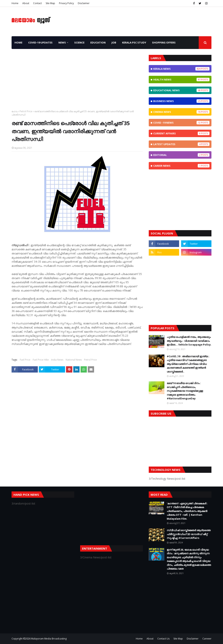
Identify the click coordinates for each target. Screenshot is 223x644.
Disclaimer (84, 3)
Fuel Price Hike (41, 360)
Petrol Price (26, 111)
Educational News (181, 90)
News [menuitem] (62, 43)
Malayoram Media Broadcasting (49, 639)
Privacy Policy (66, 3)
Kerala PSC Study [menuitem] (134, 43)
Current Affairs (181, 133)
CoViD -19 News (181, 123)
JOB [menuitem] (114, 43)
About (26, 3)
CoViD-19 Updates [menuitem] (40, 43)
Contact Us (163, 639)
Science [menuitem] (79, 43)
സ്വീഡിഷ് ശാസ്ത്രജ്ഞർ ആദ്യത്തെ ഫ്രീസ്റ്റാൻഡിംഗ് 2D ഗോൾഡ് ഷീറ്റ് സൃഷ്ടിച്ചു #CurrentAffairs (189, 534)
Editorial (181, 155)
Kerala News (181, 69)
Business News (181, 101)
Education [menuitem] (98, 43)
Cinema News (181, 112)
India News (57, 360)
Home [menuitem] (18, 43)
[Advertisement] (77, 82)
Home (15, 3)
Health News (181, 80)
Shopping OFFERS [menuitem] (164, 43)
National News (74, 360)
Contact (37, 3)
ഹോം (15, 111)
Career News (181, 166)
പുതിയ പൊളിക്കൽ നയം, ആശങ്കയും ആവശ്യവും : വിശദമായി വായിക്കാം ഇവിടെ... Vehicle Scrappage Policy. (189, 341)
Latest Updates (181, 144)
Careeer (207, 639)
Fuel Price (25, 360)
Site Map (50, 3)
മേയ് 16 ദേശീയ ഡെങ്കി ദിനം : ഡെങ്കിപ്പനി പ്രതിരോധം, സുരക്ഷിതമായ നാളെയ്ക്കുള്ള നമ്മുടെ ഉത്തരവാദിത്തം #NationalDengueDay (185, 391)
